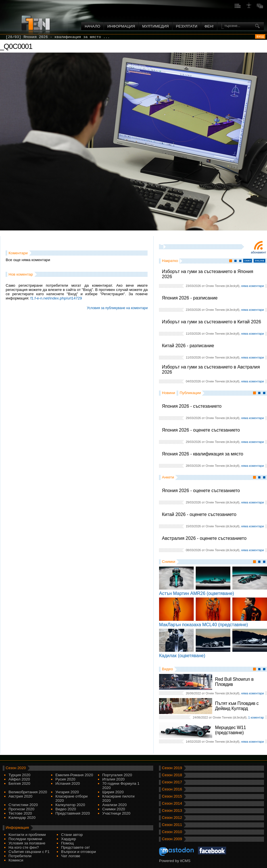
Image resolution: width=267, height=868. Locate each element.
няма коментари (253, 286)
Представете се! (75, 847)
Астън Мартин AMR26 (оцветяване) (197, 593)
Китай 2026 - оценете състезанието (199, 514)
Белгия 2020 (19, 783)
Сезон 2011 (172, 825)
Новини (168, 393)
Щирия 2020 (113, 792)
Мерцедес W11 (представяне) (231, 730)
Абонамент (258, 252)
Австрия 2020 (20, 796)
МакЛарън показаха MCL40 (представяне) (204, 625)
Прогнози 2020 (21, 809)
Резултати (186, 26)
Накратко (170, 261)
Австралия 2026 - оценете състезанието (204, 538)
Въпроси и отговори (79, 852)
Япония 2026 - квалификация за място (203, 454)
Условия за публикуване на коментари (117, 308)
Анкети (168, 477)
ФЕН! (209, 26)
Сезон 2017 (172, 782)
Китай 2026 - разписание (188, 346)
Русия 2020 (65, 779)
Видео (167, 669)
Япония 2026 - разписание (190, 298)
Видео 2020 (66, 809)
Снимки (169, 562)
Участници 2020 (116, 813)
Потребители (20, 856)
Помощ (67, 843)
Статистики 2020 (23, 805)
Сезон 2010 (172, 832)
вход (260, 36)
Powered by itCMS (175, 861)
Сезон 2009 (172, 839)
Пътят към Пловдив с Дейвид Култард (237, 706)
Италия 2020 (113, 779)
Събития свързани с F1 (29, 852)
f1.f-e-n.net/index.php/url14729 (56, 298)
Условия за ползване (27, 843)
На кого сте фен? (24, 847)
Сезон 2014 (172, 803)
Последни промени (25, 839)
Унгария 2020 (67, 792)
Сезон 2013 (172, 810)
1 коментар (256, 717)
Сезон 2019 (172, 768)
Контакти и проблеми (27, 835)
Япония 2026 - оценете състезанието (201, 430)
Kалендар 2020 (22, 818)
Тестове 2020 (20, 813)
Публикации (190, 393)
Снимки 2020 (114, 809)
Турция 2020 (19, 775)
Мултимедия (155, 26)
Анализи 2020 (114, 805)
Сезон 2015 (172, 796)
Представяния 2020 (73, 813)
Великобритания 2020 (28, 792)
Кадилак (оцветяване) (182, 656)
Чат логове (71, 856)
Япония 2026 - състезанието (192, 406)
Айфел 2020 (19, 779)
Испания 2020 (68, 783)
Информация (121, 26)
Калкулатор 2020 (70, 805)
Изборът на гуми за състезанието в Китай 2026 (211, 322)
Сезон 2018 (172, 775)
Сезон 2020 (16, 768)
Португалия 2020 (117, 775)
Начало (92, 26)
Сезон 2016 (172, 789)
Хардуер (69, 839)
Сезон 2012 (172, 818)
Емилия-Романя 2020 (74, 775)
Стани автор (72, 835)
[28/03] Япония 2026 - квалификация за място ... (58, 37)
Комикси (16, 860)
